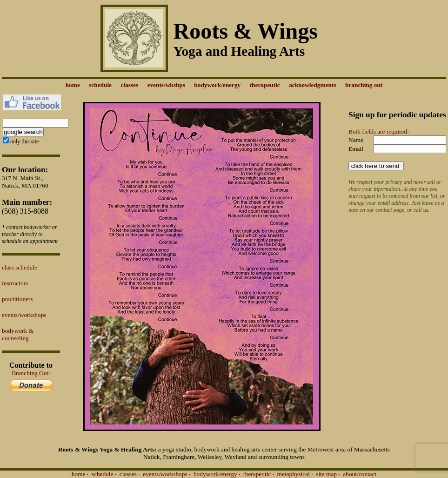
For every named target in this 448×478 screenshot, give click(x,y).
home (79, 474)
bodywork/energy (215, 474)
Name (356, 140)
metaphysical (294, 474)
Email (356, 149)
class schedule (20, 267)
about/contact (360, 474)
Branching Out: (31, 373)
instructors (15, 283)
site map (326, 474)
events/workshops (24, 315)
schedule (103, 474)
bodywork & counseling (18, 334)
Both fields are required (378, 131)
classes (128, 474)
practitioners (17, 299)
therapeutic (257, 474)
